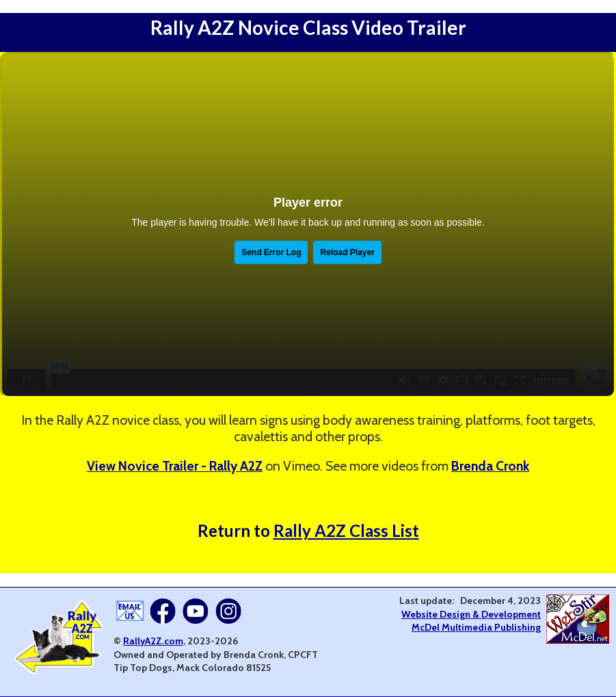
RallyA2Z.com (153, 641)
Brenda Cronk (490, 466)
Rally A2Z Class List (346, 530)
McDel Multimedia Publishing (476, 627)
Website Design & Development (471, 614)
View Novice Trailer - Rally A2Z (175, 466)
